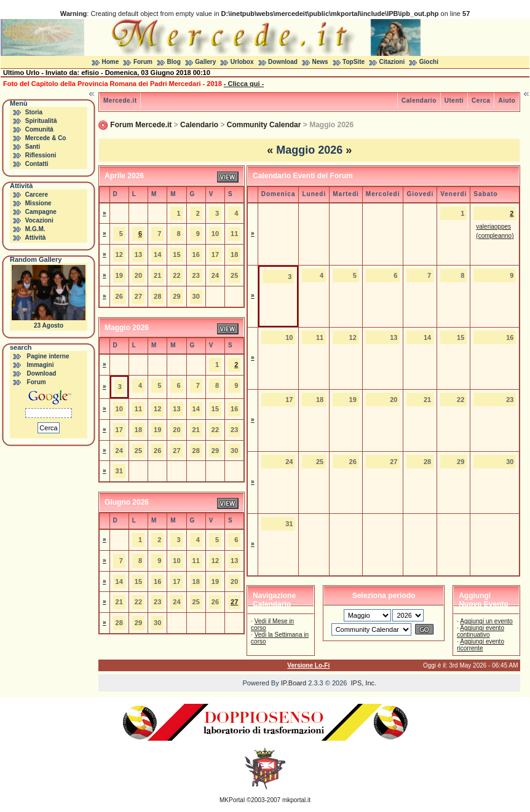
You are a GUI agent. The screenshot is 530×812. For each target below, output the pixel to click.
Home (111, 62)
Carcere (37, 195)
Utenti (454, 101)
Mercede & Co (46, 138)
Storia (34, 112)
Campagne (41, 212)
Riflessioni (41, 155)
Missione (38, 203)
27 (234, 602)
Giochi (429, 62)
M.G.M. (35, 229)
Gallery (205, 62)
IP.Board (294, 683)
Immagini (41, 365)
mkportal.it (296, 800)
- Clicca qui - (244, 84)
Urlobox (242, 62)
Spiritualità (41, 121)
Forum (143, 62)
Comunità (39, 129)
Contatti (37, 164)
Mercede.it (120, 101)
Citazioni (392, 62)
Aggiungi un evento (486, 621)
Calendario (419, 101)
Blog (174, 62)
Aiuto (507, 101)
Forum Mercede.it (141, 125)
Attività (35, 238)
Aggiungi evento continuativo (481, 631)
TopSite (354, 62)
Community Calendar (264, 125)
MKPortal (232, 800)
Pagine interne (48, 356)
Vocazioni (39, 220)
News (320, 62)
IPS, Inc (362, 683)
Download (283, 62)
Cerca (481, 101)
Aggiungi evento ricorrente (481, 645)
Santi (33, 147)
